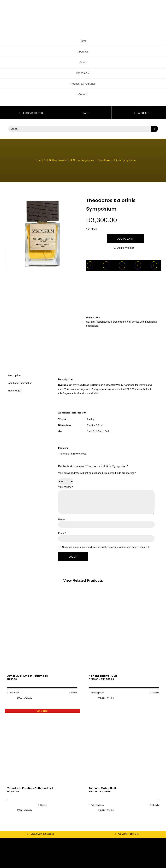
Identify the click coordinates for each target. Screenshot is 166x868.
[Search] (155, 129)
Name (62, 519)
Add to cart (125, 239)
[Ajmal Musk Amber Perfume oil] (42, 634)
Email (62, 533)
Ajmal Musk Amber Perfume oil (27, 676)
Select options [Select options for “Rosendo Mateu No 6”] (97, 805)
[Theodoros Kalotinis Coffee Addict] (42, 746)
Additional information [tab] (20, 383)
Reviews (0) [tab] (15, 391)
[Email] (154, 265)
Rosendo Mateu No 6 (102, 788)
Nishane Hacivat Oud (103, 676)
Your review (66, 487)
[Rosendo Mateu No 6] (124, 746)
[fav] (83, 842)
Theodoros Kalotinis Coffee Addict (30, 788)
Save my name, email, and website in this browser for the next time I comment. (106, 547)
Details (74, 693)
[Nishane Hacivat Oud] (124, 634)
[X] (106, 265)
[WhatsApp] (122, 265)
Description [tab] (14, 375)
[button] (124, 248)
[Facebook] (90, 265)
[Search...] (80, 129)
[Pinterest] (138, 265)
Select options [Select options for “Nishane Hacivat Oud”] (97, 693)
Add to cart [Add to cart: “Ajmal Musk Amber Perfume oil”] (15, 693)
